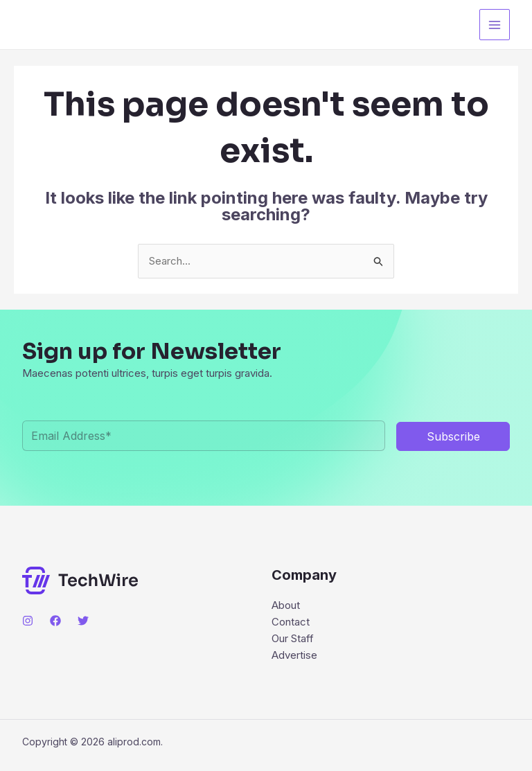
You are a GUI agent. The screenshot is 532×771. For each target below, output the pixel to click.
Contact (291, 622)
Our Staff (293, 638)
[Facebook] (55, 621)
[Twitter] (83, 621)
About (286, 605)
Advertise (294, 655)
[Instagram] (28, 621)
